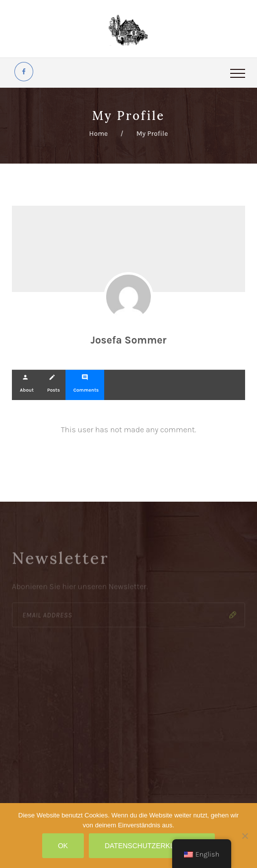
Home (99, 134)
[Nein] (245, 836)
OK (63, 846)
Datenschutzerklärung (152, 846)
